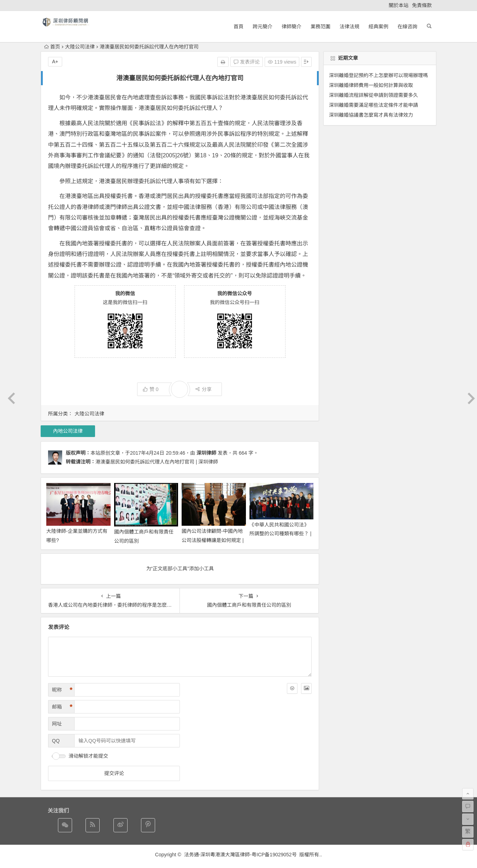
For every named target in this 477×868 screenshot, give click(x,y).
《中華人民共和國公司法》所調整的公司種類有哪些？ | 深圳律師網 (281, 534)
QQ (56, 741)
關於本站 (399, 5)
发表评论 (247, 62)
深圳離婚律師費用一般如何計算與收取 (371, 85)
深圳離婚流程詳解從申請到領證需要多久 (373, 95)
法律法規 (349, 27)
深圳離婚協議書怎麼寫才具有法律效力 (371, 115)
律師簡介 (291, 27)
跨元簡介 (263, 27)
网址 (57, 724)
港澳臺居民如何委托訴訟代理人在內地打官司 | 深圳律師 (157, 462)
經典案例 (378, 27)
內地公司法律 (68, 431)
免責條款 (422, 5)
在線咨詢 (407, 27)
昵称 (62, 690)
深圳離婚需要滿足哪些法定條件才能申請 (373, 105)
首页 (52, 47)
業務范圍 (320, 27)
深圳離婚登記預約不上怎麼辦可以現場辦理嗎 (378, 75)
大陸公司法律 (80, 47)
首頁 (238, 27)
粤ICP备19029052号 (274, 855)
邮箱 (62, 707)
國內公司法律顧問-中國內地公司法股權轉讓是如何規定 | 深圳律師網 (213, 540)
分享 (203, 389)
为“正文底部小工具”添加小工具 (180, 569)
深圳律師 (206, 453)
